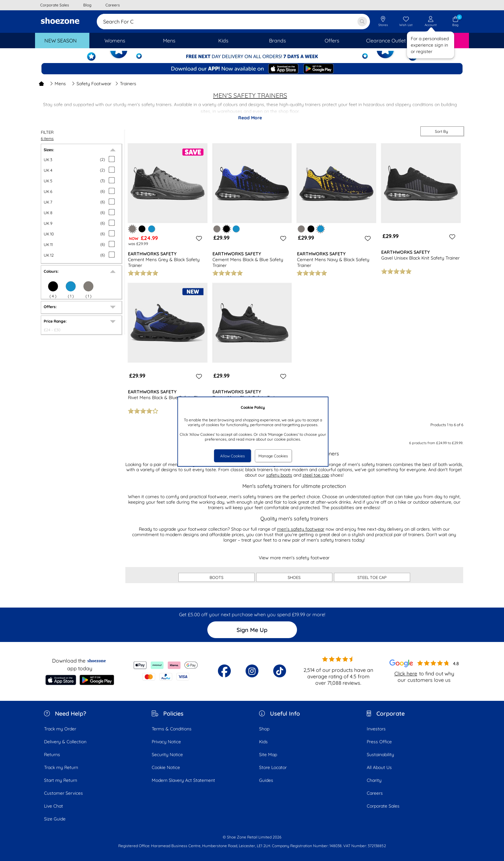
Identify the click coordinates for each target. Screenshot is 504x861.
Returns (52, 755)
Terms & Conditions (172, 729)
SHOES (294, 577)
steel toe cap (316, 475)
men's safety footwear (301, 529)
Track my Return (61, 767)
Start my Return (61, 780)
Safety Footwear (91, 84)
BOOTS (216, 577)
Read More (250, 118)
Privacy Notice (166, 742)
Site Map (268, 755)
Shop (264, 729)
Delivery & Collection (65, 742)
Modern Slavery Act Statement (183, 780)
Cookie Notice (166, 767)
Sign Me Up (252, 630)
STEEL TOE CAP (372, 577)
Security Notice (167, 755)
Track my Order (60, 729)
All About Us (379, 767)
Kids (263, 742)
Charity (374, 780)
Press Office (379, 742)
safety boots (279, 475)
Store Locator (273, 767)
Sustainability (380, 755)
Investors (376, 729)
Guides (266, 780)
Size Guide (55, 819)
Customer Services (63, 793)
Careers (375, 793)
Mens (58, 84)
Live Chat (54, 806)
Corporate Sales (383, 806)
